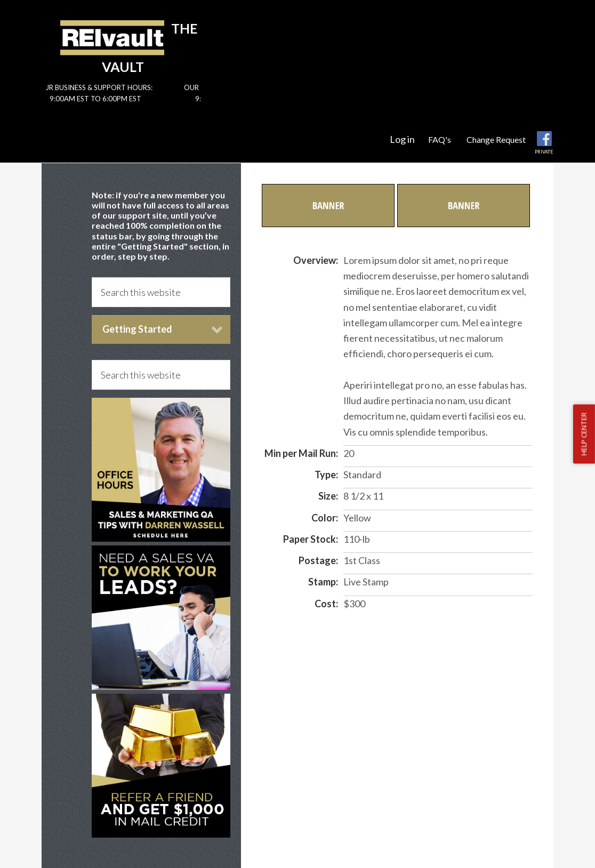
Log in (402, 139)
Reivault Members (112, 37)
